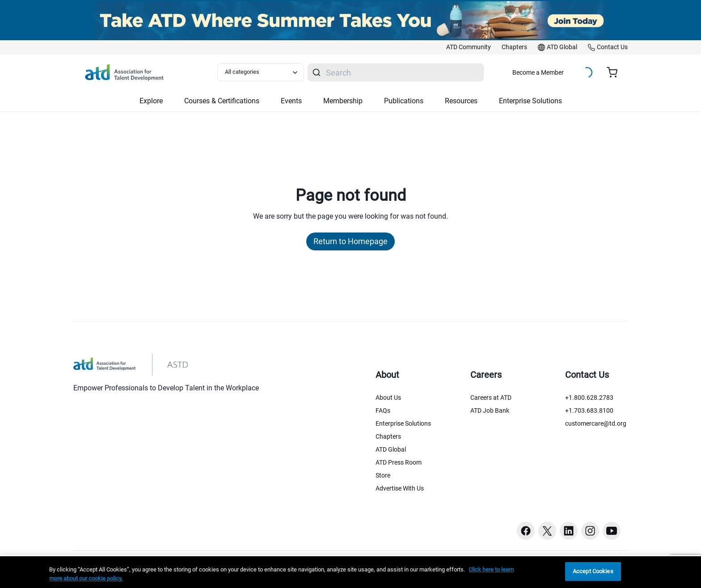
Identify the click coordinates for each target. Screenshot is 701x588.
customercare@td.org (596, 423)
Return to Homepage (350, 241)
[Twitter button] (547, 531)
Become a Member (538, 72)
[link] (469, 47)
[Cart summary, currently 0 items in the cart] (615, 72)
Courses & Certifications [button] (222, 101)
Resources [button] (461, 101)
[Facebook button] (526, 531)
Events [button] (291, 101)
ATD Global (391, 449)
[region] (350, 572)
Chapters (388, 436)
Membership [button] (343, 101)
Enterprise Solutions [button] (530, 101)
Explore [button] (151, 101)
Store (383, 475)
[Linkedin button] (569, 531)
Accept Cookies (593, 571)
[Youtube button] (612, 531)
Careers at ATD (491, 398)
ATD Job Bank (490, 410)
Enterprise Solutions (403, 423)
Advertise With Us (400, 488)
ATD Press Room (399, 462)
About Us (388, 398)
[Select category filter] (261, 72)
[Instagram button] (590, 531)
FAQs (383, 410)
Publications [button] (404, 101)
